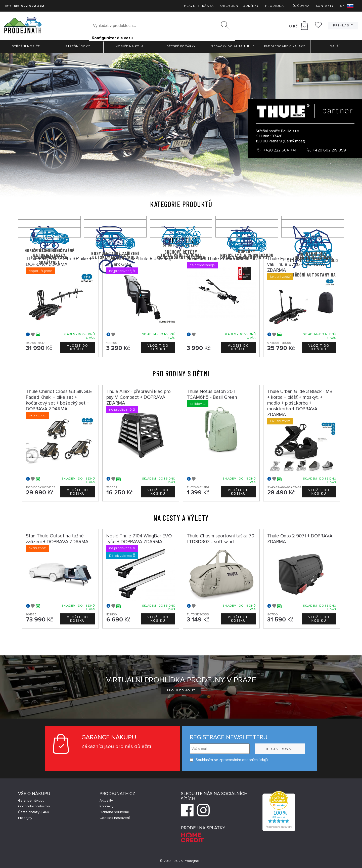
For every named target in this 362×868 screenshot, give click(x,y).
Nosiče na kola (129, 46)
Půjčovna (300, 6)
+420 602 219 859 (329, 150)
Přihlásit (343, 26)
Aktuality (106, 800)
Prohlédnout (181, 691)
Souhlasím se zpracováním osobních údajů (229, 760)
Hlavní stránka (199, 6)
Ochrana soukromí (114, 812)
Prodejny (25, 818)
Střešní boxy (78, 46)
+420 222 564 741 (280, 150)
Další (336, 46)
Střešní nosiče (26, 46)
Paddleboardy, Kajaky (284, 46)
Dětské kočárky (181, 46)
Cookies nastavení (115, 818)
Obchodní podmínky (239, 6)
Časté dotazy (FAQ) (33, 812)
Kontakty (325, 6)
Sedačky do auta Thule (233, 46)
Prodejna (275, 6)
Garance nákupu (31, 800)
